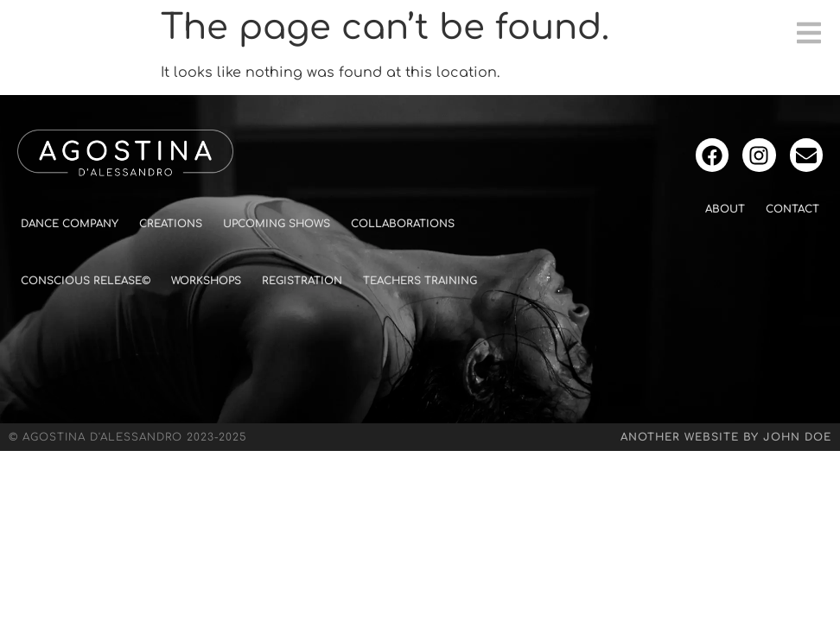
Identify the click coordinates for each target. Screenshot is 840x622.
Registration (302, 281)
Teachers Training (420, 281)
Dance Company (70, 224)
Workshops (206, 281)
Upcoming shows (277, 224)
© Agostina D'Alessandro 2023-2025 (128, 437)
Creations (171, 224)
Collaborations (403, 224)
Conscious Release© (86, 281)
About (725, 209)
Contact (792, 209)
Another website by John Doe (726, 437)
